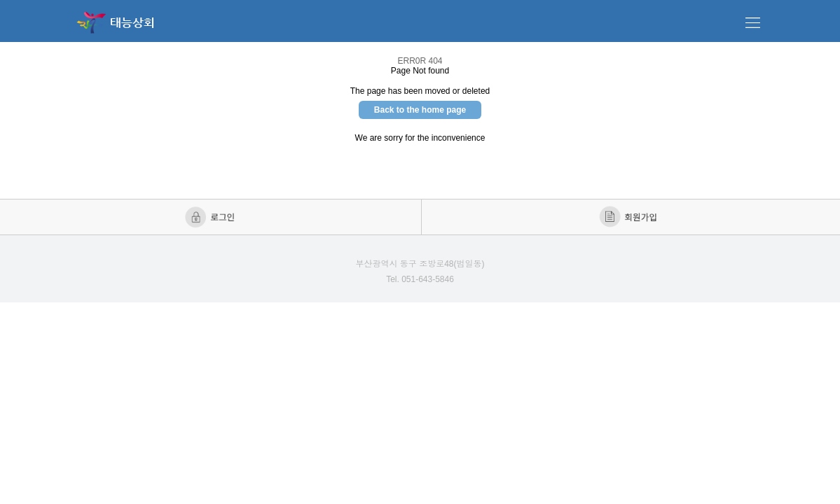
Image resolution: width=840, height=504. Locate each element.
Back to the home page (420, 110)
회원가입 (629, 217)
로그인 (211, 217)
